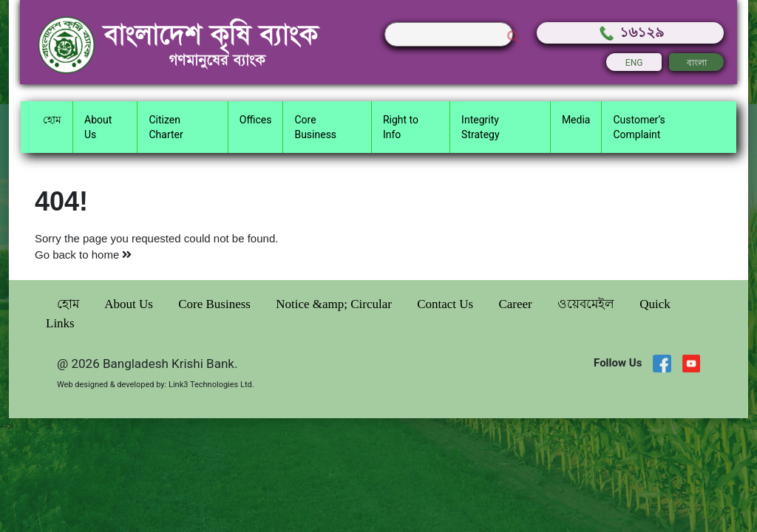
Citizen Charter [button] (166, 127)
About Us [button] (98, 127)
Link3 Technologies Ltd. (211, 385)
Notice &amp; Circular (335, 304)
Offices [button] (256, 120)
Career (517, 304)
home (112, 255)
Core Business (216, 304)
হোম (69, 304)
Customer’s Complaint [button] (639, 127)
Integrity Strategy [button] (480, 127)
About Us (130, 304)
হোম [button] (52, 120)
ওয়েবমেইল (587, 304)
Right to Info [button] (401, 127)
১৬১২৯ (631, 32)
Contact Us (447, 304)
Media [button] (576, 120)
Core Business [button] (315, 127)
